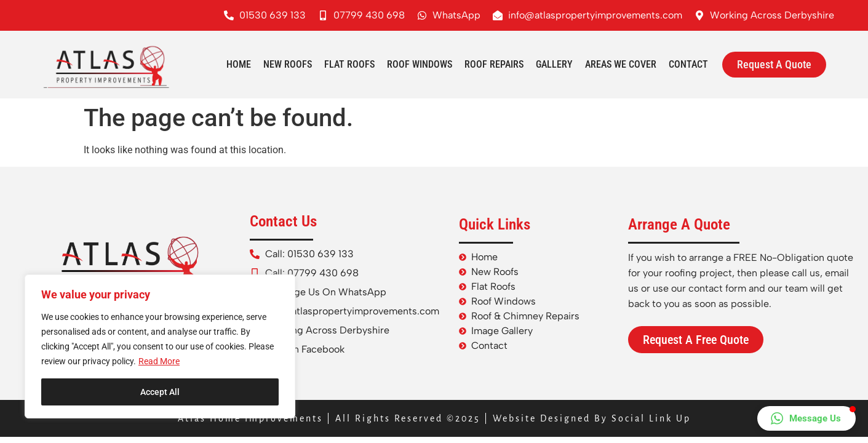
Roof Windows (420, 64)
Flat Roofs (349, 64)
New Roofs (288, 64)
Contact (688, 64)
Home (239, 64)
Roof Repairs (494, 64)
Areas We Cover (621, 64)
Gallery (554, 64)
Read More (159, 361)
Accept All (160, 392)
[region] (160, 346)
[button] (806, 418)
